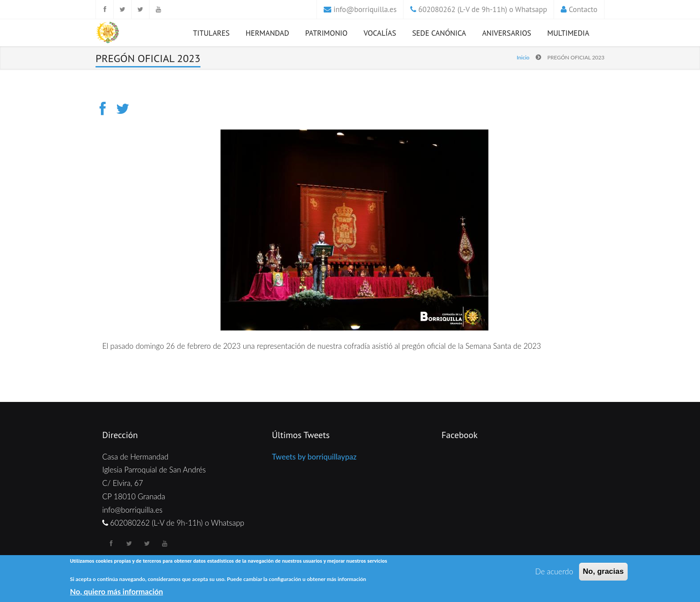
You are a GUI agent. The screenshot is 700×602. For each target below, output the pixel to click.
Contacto (583, 9)
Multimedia (568, 33)
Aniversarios (507, 33)
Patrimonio (327, 33)
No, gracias (604, 572)
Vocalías (380, 33)
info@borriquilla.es (365, 9)
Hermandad (267, 33)
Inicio (523, 57)
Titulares (211, 33)
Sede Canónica (439, 33)
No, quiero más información (117, 592)
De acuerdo (554, 572)
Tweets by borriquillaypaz (314, 457)
